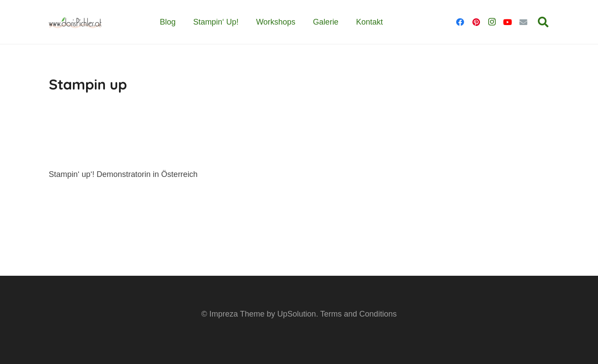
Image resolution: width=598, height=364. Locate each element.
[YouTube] (508, 22)
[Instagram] (492, 22)
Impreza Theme (237, 314)
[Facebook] (460, 22)
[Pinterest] (476, 22)
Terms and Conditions (358, 314)
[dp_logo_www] (75, 22)
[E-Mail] (523, 22)
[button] (543, 22)
